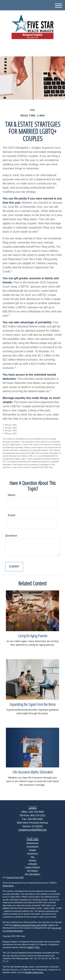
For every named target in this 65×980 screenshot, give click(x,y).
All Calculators (32, 874)
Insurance (32, 854)
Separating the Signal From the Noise (33, 704)
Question (11, 536)
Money (32, 861)
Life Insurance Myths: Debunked (32, 772)
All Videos (32, 871)
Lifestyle (32, 864)
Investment (32, 847)
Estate (33, 850)
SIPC (37, 947)
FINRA (30, 947)
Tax (33, 857)
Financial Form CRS (15, 877)
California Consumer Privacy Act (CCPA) (30, 925)
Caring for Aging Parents (33, 636)
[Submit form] (14, 567)
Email (12, 515)
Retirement (32, 843)
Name (12, 495)
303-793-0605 (32, 51)
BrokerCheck (8, 886)
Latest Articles (32, 867)
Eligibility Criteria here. (34, 972)
